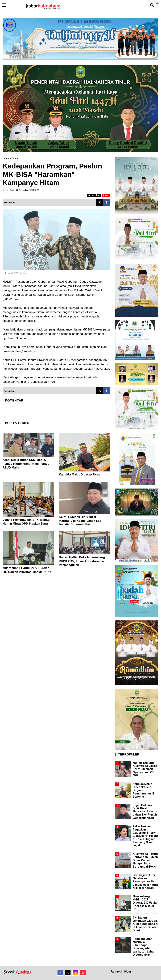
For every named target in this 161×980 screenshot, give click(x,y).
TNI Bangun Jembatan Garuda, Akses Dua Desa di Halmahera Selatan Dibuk (145, 924)
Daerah (15, 158)
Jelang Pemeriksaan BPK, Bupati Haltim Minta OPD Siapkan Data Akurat (26, 524)
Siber (128, 972)
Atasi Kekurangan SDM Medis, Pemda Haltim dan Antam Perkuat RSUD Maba (27, 464)
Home (6, 158)
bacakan (94, 195)
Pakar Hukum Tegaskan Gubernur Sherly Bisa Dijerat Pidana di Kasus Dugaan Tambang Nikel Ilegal (146, 836)
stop (106, 195)
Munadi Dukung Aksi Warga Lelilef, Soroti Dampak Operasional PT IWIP (145, 769)
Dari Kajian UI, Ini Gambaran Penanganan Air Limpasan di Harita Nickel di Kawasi (145, 881)
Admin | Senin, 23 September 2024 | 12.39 (21, 190)
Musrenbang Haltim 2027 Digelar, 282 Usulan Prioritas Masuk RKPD (145, 903)
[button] (158, 2)
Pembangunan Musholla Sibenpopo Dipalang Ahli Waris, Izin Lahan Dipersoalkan (144, 947)
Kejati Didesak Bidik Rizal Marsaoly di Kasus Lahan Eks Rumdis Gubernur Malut (80, 521)
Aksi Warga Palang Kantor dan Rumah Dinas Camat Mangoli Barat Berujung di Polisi (145, 860)
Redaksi (116, 972)
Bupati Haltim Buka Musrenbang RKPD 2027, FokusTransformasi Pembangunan (82, 561)
